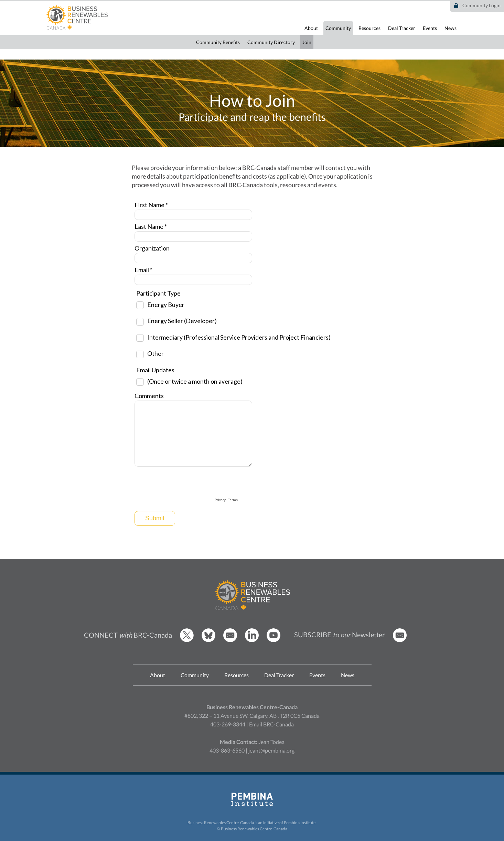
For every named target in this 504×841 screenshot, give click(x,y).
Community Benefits (218, 42)
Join (307, 42)
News (451, 28)
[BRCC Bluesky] (208, 640)
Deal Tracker (402, 28)
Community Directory (271, 42)
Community (338, 28)
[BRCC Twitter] (187, 640)
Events (430, 28)
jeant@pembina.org (271, 750)
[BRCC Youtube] (274, 640)
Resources (369, 28)
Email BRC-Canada (271, 724)
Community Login (481, 5)
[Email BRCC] (230, 640)
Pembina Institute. (300, 823)
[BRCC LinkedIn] (252, 640)
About (311, 28)
